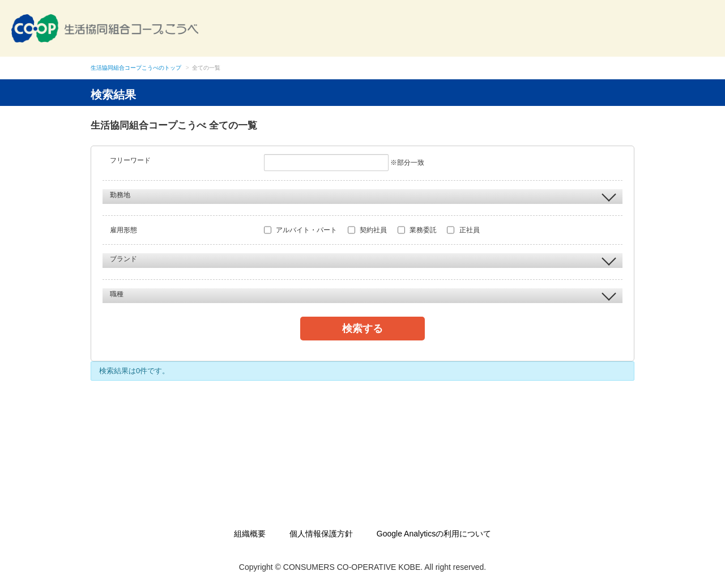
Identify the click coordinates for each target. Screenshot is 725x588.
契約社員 (367, 230)
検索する (362, 329)
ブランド (363, 259)
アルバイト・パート (300, 230)
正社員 (463, 230)
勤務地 (363, 195)
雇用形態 (123, 230)
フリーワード (130, 160)
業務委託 (417, 230)
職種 (363, 295)
